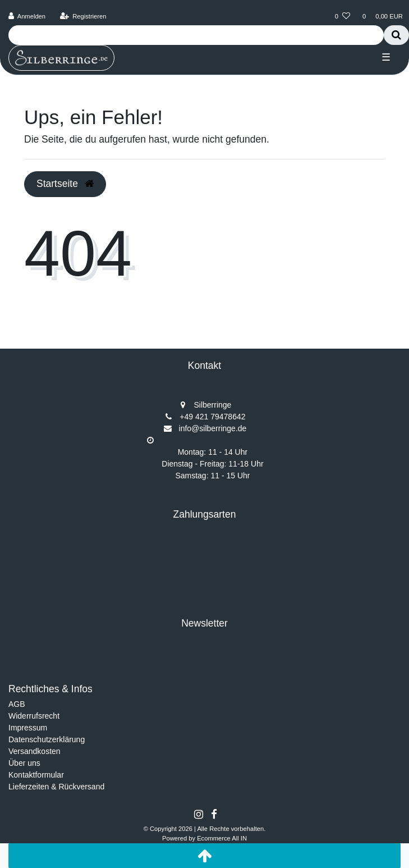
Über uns (24, 763)
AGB (17, 704)
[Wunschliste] (343, 17)
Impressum (28, 728)
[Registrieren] (83, 17)
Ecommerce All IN (222, 838)
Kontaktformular (36, 775)
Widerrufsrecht (34, 716)
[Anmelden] (27, 17)
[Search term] (196, 35)
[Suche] (396, 35)
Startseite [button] (65, 184)
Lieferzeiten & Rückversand (56, 787)
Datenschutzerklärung (47, 739)
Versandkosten (35, 751)
